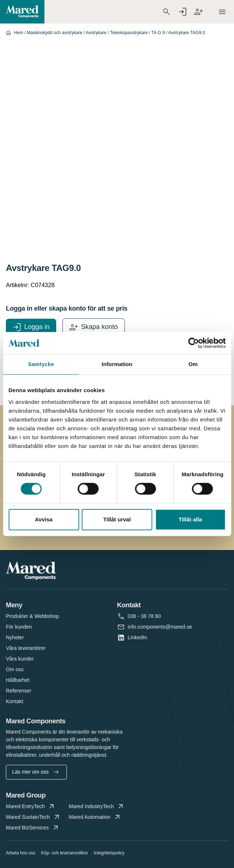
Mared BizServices (33, 828)
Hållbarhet (18, 680)
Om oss (15, 669)
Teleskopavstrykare (129, 33)
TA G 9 (158, 33)
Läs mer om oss (35, 772)
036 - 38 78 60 (144, 616)
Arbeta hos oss (21, 853)
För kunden (19, 627)
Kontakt (15, 701)
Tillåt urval (117, 519)
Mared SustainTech (33, 817)
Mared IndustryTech (97, 806)
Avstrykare (96, 33)
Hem (19, 33)
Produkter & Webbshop (33, 616)
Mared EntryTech (31, 806)
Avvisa (44, 519)
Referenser (19, 691)
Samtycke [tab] (41, 364)
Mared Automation (95, 817)
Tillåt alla (190, 519)
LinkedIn (138, 638)
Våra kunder (20, 659)
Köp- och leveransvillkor (64, 853)
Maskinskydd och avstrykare (55, 33)
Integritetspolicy (109, 853)
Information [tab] (117, 364)
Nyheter (15, 637)
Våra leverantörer (26, 648)
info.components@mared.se (160, 627)
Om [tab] (193, 364)
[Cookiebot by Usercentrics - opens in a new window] (193, 343)
